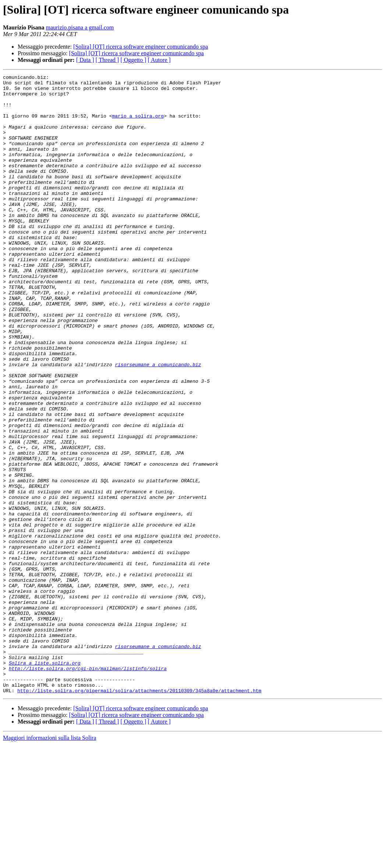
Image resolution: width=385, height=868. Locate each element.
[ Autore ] (159, 60)
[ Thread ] (107, 60)
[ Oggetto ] (133, 60)
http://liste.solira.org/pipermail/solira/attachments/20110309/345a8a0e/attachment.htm (139, 814)
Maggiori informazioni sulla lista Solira (50, 862)
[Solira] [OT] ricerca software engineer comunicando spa (141, 47)
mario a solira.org (138, 125)
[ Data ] (85, 60)
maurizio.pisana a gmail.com (80, 27)
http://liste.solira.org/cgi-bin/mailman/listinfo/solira (88, 788)
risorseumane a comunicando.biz (158, 423)
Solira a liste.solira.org (45, 781)
